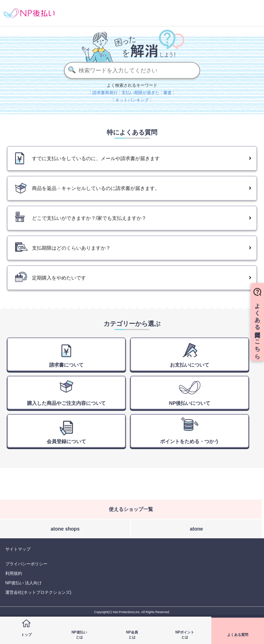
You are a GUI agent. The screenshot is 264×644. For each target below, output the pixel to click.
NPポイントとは (185, 635)
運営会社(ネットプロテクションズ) (38, 592)
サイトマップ (18, 549)
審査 (167, 92)
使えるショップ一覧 (131, 509)
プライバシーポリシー (26, 564)
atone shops (65, 529)
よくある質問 (238, 635)
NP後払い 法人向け (24, 583)
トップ (26, 635)
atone (196, 529)
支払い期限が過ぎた (140, 92)
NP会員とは (132, 635)
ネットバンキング (132, 100)
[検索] (132, 70)
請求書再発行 (105, 92)
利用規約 (14, 573)
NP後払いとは (79, 635)
